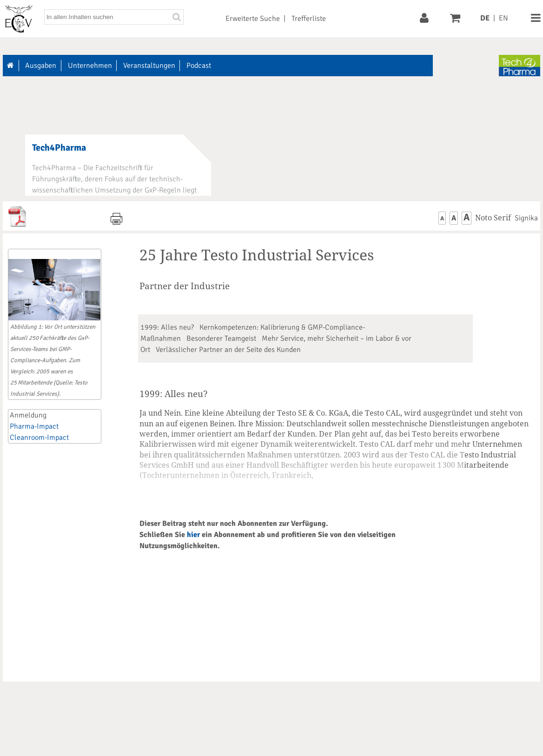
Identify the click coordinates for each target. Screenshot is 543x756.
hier (193, 535)
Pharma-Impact (34, 426)
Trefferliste (309, 19)
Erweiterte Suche (253, 19)
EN (503, 18)
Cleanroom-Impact (39, 438)
